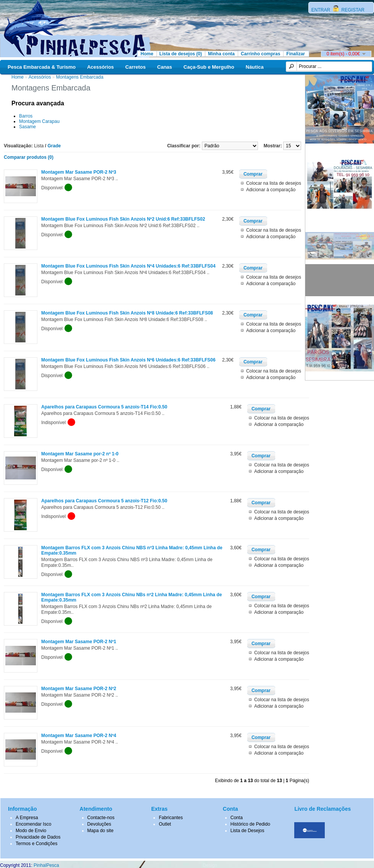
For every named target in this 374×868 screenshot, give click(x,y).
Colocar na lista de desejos (274, 183)
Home (147, 54)
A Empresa (27, 818)
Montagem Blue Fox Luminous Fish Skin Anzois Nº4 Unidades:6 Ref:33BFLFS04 (128, 266)
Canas (165, 67)
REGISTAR (352, 10)
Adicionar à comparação (271, 190)
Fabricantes (171, 818)
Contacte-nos (101, 818)
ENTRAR (322, 10)
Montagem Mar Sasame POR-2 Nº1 (79, 642)
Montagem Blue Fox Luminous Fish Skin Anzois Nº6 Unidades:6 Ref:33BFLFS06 (128, 360)
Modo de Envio (31, 831)
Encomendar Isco (33, 824)
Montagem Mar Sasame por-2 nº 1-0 (80, 454)
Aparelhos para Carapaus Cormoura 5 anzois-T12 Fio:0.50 (104, 501)
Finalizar (296, 54)
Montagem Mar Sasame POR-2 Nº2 (79, 689)
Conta (237, 818)
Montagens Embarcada (80, 77)
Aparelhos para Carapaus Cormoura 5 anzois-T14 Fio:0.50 (104, 407)
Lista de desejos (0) (181, 54)
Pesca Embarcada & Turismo (42, 67)
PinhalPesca (46, 865)
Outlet (165, 824)
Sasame (27, 127)
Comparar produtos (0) (29, 157)
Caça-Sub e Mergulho (209, 67)
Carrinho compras (260, 54)
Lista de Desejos (247, 831)
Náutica (255, 67)
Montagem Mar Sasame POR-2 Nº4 (79, 736)
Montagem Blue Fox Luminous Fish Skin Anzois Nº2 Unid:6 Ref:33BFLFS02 (123, 219)
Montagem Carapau (39, 121)
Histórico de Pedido (250, 824)
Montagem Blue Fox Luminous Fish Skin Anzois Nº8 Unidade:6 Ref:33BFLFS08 (127, 313)
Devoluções (99, 824)
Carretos (135, 67)
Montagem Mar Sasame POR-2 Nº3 (79, 172)
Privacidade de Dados (38, 837)
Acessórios (100, 67)
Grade (54, 146)
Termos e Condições (36, 844)
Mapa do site (101, 831)
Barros (26, 116)
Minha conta (221, 54)
